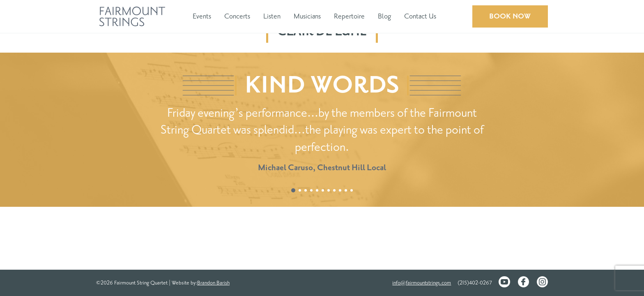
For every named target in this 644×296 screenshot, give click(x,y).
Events (202, 16)
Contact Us (420, 16)
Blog (384, 16)
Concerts (237, 16)
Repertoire (349, 16)
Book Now (510, 16)
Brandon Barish (213, 283)
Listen (272, 16)
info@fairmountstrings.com (422, 283)
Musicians (307, 16)
